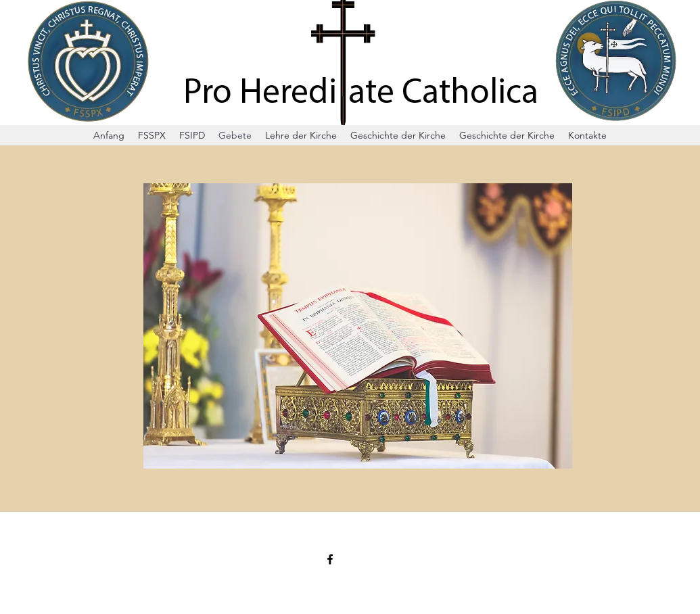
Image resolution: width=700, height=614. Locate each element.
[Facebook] (330, 559)
